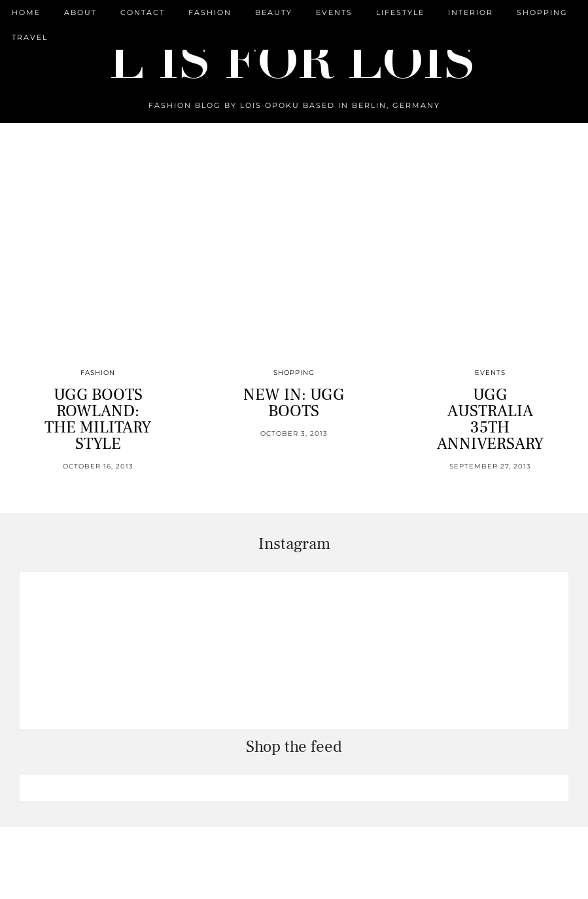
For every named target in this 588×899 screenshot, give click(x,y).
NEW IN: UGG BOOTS (294, 403)
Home (26, 12)
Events (334, 12)
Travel (30, 37)
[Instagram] (98, 650)
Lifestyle (400, 12)
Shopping (542, 12)
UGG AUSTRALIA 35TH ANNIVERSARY (490, 419)
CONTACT (143, 12)
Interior (471, 12)
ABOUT (80, 12)
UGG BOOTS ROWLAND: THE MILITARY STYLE (98, 419)
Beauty (274, 12)
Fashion (210, 12)
